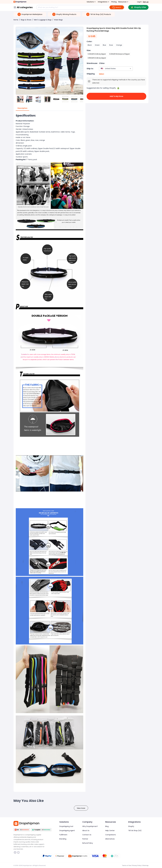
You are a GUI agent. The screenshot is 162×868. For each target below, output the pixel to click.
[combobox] (113, 69)
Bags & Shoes (26, 20)
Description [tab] (22, 108)
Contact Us (87, 835)
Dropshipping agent (67, 831)
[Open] (130, 69)
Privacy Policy (137, 865)
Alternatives (110, 839)
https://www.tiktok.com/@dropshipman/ (15, 852)
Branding (63, 839)
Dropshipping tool (66, 826)
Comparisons (111, 835)
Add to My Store (116, 96)
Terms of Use (127, 865)
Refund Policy (88, 843)
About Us (86, 831)
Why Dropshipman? (90, 826)
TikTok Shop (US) (135, 831)
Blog (107, 826)
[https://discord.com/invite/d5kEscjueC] (18, 852)
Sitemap (146, 865)
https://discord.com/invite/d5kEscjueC (18, 852)
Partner (85, 839)
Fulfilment (63, 835)
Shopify (131, 826)
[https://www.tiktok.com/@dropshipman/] (15, 852)
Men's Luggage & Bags (43, 20)
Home (16, 20)
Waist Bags (58, 20)
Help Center (110, 831)
